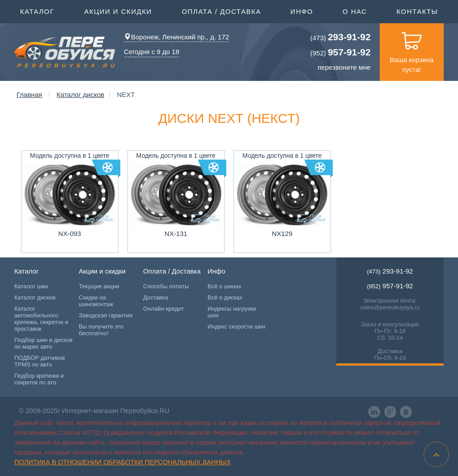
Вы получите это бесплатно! (101, 330)
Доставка (156, 297)
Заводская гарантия (106, 315)
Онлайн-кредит (164, 309)
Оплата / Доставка (221, 11)
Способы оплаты (166, 286)
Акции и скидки (118, 11)
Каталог (37, 11)
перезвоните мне (344, 67)
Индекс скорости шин (237, 326)
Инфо (302, 11)
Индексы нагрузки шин (232, 312)
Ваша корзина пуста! (411, 48)
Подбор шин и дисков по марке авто (43, 343)
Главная (29, 95)
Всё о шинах (224, 286)
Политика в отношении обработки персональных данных (123, 462)
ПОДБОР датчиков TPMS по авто (40, 361)
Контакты (417, 11)
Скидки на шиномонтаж (96, 301)
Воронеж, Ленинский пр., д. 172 (176, 37)
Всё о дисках (225, 297)
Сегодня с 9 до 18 (152, 52)
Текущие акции (99, 286)
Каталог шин (31, 286)
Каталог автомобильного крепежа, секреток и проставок (41, 319)
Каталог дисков (81, 95)
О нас (355, 11)
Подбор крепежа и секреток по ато (39, 379)
